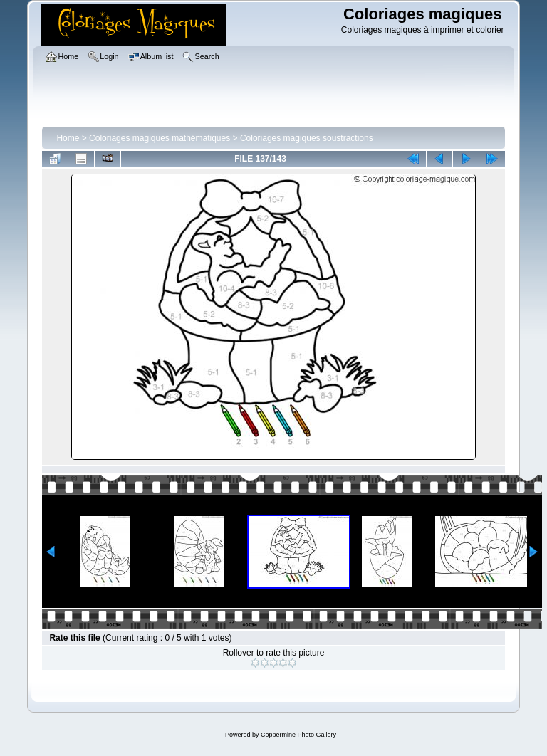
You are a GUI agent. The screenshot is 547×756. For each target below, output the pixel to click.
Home (68, 138)
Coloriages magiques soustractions (307, 138)
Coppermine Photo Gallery (298, 735)
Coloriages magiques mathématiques (160, 138)
